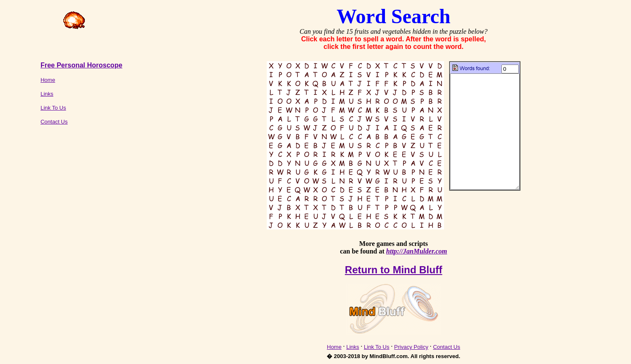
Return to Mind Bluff (394, 270)
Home (48, 80)
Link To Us (53, 108)
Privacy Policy (411, 347)
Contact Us (54, 122)
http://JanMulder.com (417, 251)
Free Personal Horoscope (81, 65)
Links (47, 94)
